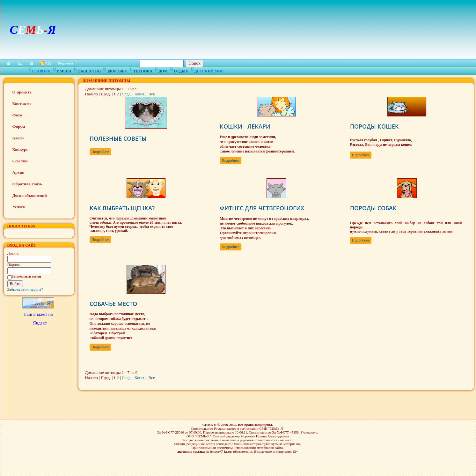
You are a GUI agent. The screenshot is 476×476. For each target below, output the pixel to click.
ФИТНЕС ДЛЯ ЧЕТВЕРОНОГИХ (262, 208)
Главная (41, 70)
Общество (89, 70)
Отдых (181, 70)
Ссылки (20, 161)
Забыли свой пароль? (25, 289)
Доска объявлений (30, 195)
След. (127, 94)
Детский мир (209, 70)
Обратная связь (27, 184)
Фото (17, 115)
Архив (18, 172)
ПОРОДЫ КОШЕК (374, 126)
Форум (19, 126)
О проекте (22, 92)
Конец (140, 94)
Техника (143, 70)
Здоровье (117, 70)
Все (151, 94)
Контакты (22, 104)
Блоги (18, 138)
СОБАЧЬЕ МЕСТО (113, 304)
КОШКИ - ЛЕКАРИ (245, 126)
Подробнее (100, 152)
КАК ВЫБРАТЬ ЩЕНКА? (122, 208)
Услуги (19, 207)
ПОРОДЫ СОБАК (373, 208)
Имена (64, 70)
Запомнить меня (26, 276)
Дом (163, 70)
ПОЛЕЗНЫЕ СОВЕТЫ (118, 138)
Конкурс (20, 149)
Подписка (66, 63)
